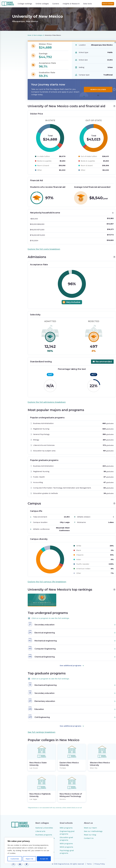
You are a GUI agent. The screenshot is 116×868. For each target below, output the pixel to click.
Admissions (7, 54)
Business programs (44, 832)
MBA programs (66, 825)
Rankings (6, 67)
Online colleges (42, 4)
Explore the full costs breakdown (44, 246)
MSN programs (66, 841)
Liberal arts (40, 829)
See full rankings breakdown (42, 729)
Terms (89, 861)
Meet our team (90, 825)
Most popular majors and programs (11, 59)
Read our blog (90, 832)
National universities (44, 825)
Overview (6, 47)
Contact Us (89, 835)
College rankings (25, 4)
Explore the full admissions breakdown (47, 399)
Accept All (44, 859)
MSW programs (66, 844)
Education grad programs (66, 836)
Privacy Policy (100, 861)
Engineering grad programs (67, 830)
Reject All (29, 859)
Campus (6, 64)
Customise (15, 859)
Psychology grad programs (67, 849)
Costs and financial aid (12, 50)
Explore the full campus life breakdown (47, 579)
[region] (29, 850)
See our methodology (93, 829)
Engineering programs (45, 835)
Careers (56, 4)
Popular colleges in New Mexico (12, 72)
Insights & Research (71, 4)
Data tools (87, 4)
